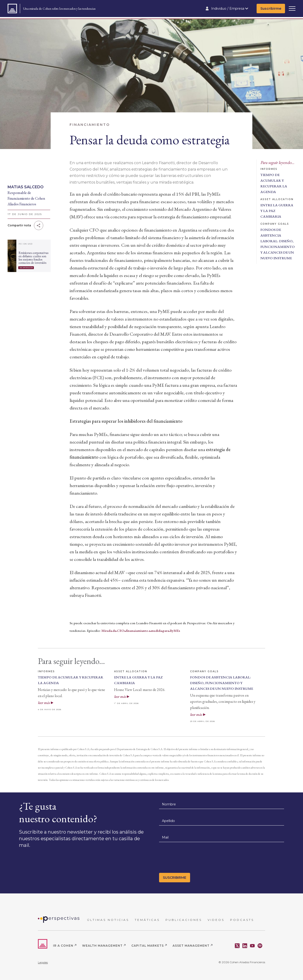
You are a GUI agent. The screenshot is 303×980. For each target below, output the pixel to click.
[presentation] (195, 859)
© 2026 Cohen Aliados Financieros (242, 962)
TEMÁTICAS (147, 920)
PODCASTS (242, 920)
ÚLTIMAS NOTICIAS (108, 920)
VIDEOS (216, 920)
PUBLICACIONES (184, 920)
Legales (43, 962)
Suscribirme (271, 9)
